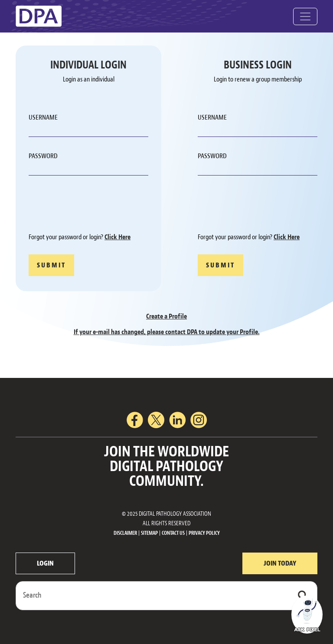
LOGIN (45, 563)
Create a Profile (166, 316)
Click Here (118, 237)
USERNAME (43, 117)
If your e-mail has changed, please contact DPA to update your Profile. (167, 332)
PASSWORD (43, 156)
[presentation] (95, 205)
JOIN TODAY (280, 563)
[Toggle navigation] (305, 16)
